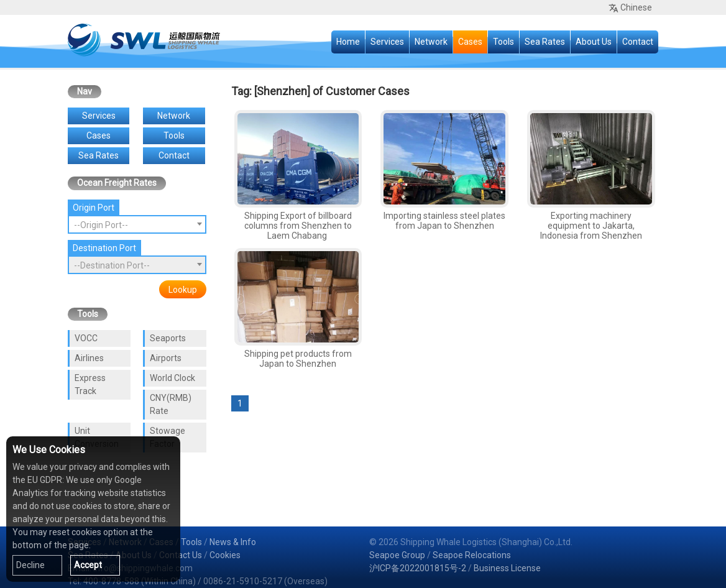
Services (387, 42)
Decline (30, 565)
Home (348, 42)
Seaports (168, 338)
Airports (166, 358)
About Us (594, 42)
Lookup (183, 290)
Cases (470, 42)
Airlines (89, 358)
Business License (507, 568)
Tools (503, 42)
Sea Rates (545, 42)
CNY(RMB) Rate (171, 404)
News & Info (233, 542)
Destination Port (104, 248)
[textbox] (137, 225)
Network (431, 42)
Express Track (90, 384)
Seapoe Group (397, 555)
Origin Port (94, 208)
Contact (638, 42)
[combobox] (137, 224)
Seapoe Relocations (472, 555)
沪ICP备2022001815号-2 (418, 568)
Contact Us (181, 555)
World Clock (172, 378)
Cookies (225, 555)
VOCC (86, 338)
